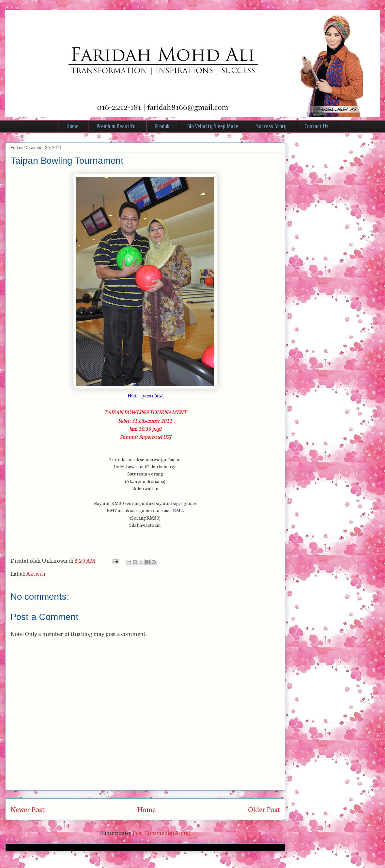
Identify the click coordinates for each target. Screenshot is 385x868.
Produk (162, 126)
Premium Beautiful (117, 126)
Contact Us (316, 126)
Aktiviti (36, 573)
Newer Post (28, 809)
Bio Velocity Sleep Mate (213, 126)
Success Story (271, 126)
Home (73, 126)
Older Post (264, 809)
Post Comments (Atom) (161, 832)
